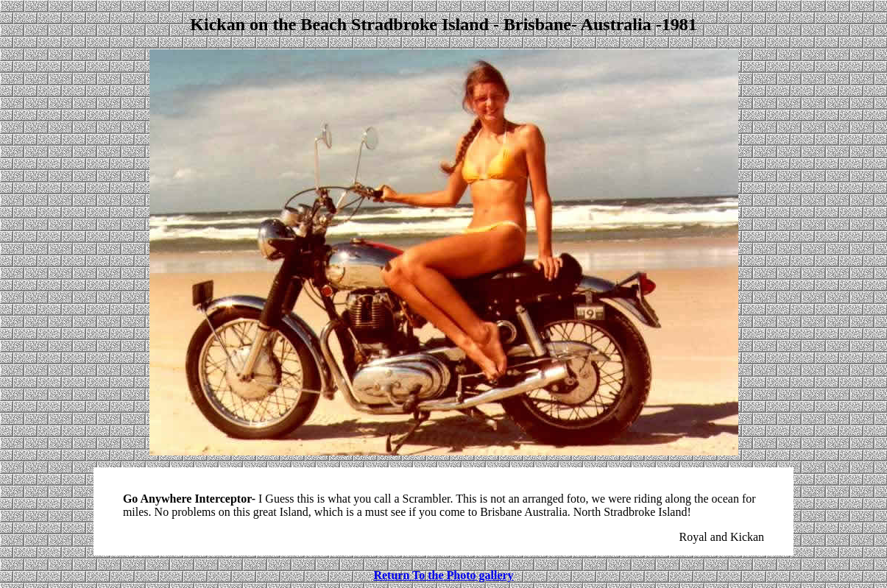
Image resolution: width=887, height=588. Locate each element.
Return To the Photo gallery (443, 575)
